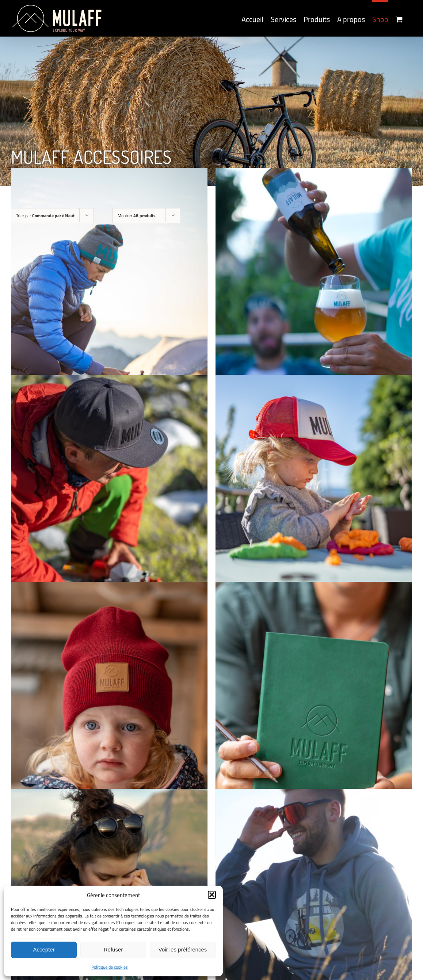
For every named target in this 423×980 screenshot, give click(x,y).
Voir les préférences (183, 949)
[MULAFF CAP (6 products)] (109, 522)
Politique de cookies (110, 967)
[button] (212, 895)
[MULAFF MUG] (109, 315)
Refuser (113, 949)
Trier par (45, 216)
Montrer (137, 216)
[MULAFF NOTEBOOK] (314, 729)
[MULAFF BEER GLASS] (314, 315)
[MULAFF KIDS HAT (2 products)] (109, 729)
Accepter (44, 949)
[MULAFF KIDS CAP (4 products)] (314, 522)
